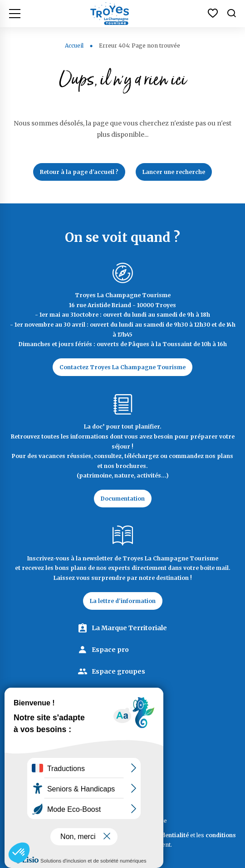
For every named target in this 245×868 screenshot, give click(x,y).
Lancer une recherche (174, 172)
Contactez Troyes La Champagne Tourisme (122, 367)
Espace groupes (118, 671)
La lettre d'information (123, 601)
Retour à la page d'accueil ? (79, 172)
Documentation (123, 499)
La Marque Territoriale (129, 628)
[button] (19, 853)
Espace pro (110, 650)
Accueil (74, 46)
